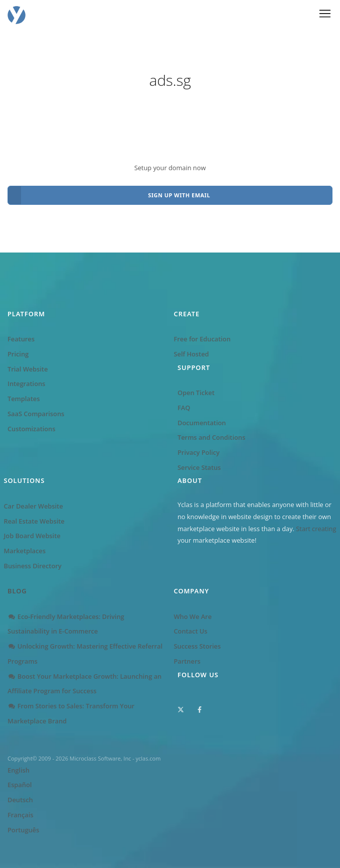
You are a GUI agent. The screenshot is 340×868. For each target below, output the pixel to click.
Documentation (202, 423)
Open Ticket (196, 393)
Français (20, 815)
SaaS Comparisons (36, 414)
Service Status (199, 467)
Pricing (18, 354)
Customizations (31, 429)
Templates (24, 399)
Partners (187, 661)
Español (20, 785)
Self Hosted (192, 354)
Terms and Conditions (211, 437)
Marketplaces (25, 551)
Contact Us (191, 631)
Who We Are (193, 616)
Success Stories (198, 646)
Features (21, 339)
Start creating (316, 529)
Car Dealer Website (34, 506)
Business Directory (33, 566)
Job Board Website (32, 536)
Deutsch (20, 800)
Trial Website (28, 369)
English (19, 770)
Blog (17, 591)
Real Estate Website (34, 521)
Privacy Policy (199, 452)
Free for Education (202, 339)
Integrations (26, 384)
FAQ (184, 408)
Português (23, 830)
